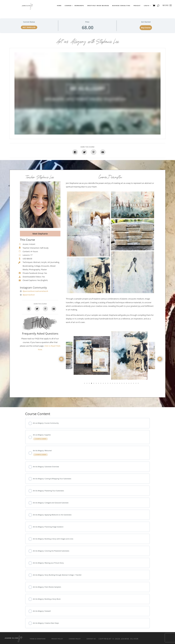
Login (146, 6)
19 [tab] (127, 384)
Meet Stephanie (40, 234)
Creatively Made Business (98, 6)
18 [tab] (124, 384)
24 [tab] (138, 384)
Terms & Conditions (38, 639)
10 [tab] (106, 384)
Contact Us (91, 639)
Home (59, 6)
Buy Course (146, 28)
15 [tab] (117, 384)
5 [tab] (94, 384)
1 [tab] (85, 384)
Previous (61, 359)
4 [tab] (92, 384)
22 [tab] (134, 384)
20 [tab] (129, 384)
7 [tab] (99, 384)
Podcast (137, 6)
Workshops (79, 6)
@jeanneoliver (29, 295)
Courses (68, 6)
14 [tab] (115, 384)
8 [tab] (101, 384)
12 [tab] (111, 384)
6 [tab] (97, 384)
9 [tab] (104, 384)
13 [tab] (113, 384)
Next (160, 359)
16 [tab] (120, 384)
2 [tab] (87, 384)
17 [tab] (122, 384)
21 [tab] (131, 384)
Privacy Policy (57, 639)
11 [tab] (108, 384)
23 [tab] (136, 384)
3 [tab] (90, 384)
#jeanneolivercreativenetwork (35, 291)
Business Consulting (121, 6)
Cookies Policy (75, 639)
